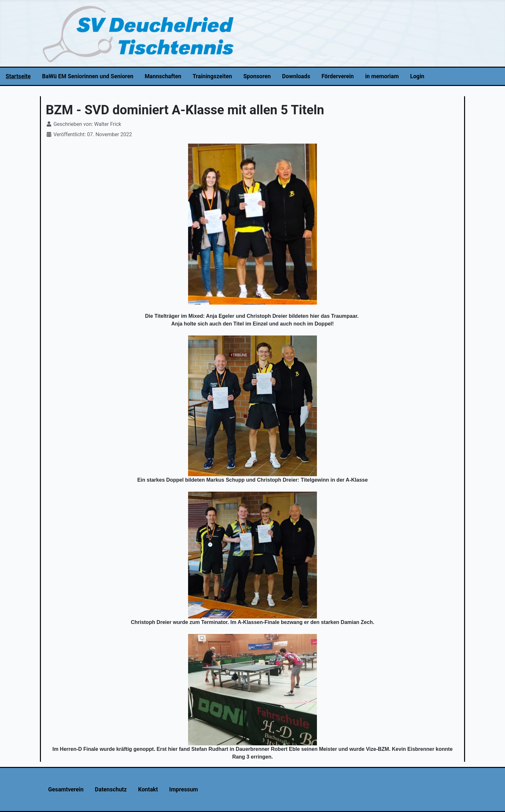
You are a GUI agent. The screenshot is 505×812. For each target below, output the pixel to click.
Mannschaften (163, 76)
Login (417, 76)
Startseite (18, 76)
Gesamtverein (66, 789)
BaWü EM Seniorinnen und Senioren (88, 76)
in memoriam (382, 76)
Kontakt (148, 789)
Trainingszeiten (212, 76)
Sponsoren (257, 76)
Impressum (183, 789)
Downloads (296, 76)
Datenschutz (111, 789)
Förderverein (338, 76)
